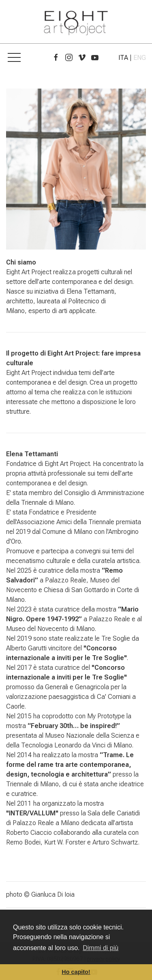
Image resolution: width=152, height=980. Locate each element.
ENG (140, 58)
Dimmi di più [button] (101, 948)
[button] (14, 58)
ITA (123, 58)
